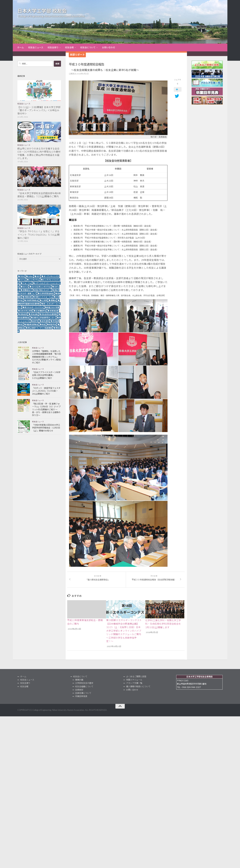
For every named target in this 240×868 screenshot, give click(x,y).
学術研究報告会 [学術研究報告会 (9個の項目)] (32, 300)
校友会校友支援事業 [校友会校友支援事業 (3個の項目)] (49, 314)
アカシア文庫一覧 (134, 683)
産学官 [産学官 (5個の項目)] (36, 321)
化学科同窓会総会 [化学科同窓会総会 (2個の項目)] (47, 293)
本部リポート (77, 55)
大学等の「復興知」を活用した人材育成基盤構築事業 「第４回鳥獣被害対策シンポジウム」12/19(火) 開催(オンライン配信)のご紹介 (47, 357)
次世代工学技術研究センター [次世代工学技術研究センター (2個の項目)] (44, 318)
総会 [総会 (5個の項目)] (44, 324)
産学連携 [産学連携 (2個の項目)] (45, 321)
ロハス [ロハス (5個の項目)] (25, 287)
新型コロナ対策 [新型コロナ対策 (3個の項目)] (53, 307)
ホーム (21, 47)
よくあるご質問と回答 (136, 676)
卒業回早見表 (81, 696)
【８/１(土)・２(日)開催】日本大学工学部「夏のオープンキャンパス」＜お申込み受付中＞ (39, 110)
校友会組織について (84, 686)
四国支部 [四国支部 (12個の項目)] (28, 297)
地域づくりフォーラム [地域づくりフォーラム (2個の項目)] (44, 297)
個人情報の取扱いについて (138, 686)
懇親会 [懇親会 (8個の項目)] (53, 300)
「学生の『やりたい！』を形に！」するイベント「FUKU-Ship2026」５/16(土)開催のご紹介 (38, 235)
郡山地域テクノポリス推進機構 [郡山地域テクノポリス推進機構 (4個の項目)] (40, 328)
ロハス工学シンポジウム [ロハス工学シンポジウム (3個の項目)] (41, 287)
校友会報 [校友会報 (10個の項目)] (34, 314)
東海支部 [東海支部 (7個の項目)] (24, 314)
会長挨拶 (79, 690)
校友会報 (69, 47)
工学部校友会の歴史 (84, 683)
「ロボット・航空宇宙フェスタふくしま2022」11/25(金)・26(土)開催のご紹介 (46, 391)
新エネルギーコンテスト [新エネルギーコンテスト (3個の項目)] (34, 307)
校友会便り (53, 47)
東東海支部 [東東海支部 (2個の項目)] (54, 311)
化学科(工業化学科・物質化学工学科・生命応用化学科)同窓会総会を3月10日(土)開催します (163, 624)
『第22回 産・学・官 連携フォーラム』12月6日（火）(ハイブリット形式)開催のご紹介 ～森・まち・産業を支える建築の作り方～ (46, 409)
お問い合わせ (109, 47)
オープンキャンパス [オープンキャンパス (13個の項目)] (51, 276)
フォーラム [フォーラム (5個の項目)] (27, 283)
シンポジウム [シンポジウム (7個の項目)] (34, 280)
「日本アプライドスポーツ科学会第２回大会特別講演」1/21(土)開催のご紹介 (46, 375)
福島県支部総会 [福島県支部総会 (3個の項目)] (32, 324)
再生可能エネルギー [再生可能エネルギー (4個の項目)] (43, 290)
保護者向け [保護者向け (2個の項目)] (27, 290)
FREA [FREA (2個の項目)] (22, 276)
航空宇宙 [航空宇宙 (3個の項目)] (53, 324)
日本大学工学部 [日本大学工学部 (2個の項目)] (26, 311)
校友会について (88, 47)
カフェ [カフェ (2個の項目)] (23, 280)
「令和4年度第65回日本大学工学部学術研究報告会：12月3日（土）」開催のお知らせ (46, 428)
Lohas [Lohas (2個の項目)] (30, 276)
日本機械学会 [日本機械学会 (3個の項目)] (41, 311)
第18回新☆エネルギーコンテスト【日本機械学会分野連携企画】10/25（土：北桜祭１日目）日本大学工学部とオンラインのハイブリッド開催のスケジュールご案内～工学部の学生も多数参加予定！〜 (124, 631)
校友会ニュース (36, 47)
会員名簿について (83, 693)
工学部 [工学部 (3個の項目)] (45, 300)
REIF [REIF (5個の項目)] (38, 276)
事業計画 (79, 680)
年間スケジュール (134, 680)
